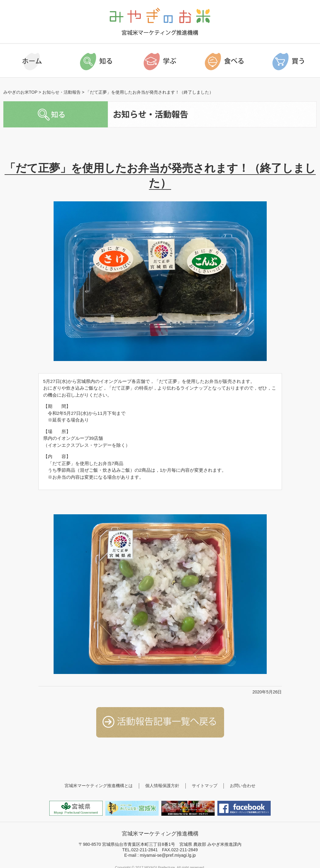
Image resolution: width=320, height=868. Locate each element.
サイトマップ (205, 786)
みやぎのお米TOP (20, 92)
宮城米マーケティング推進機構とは (99, 786)
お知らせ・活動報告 (62, 92)
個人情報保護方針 (162, 786)
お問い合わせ (243, 786)
